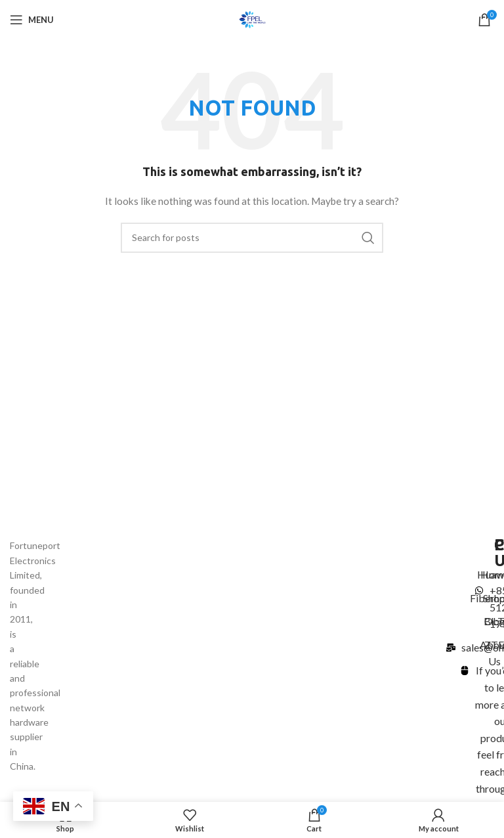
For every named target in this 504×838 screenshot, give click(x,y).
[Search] (252, 238)
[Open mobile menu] (32, 20)
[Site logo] (252, 19)
